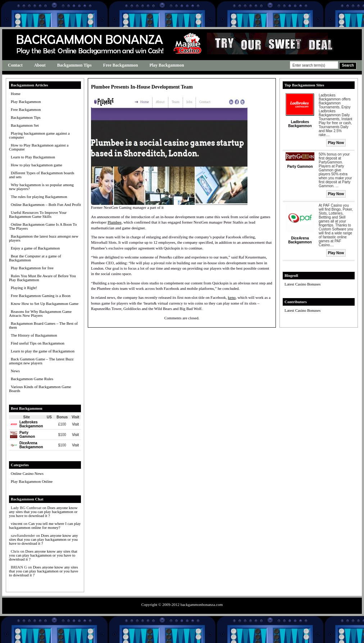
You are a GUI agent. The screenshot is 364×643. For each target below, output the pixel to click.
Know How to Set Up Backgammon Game (45, 303)
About (40, 65)
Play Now (336, 143)
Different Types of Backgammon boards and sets (42, 175)
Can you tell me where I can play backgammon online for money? (45, 525)
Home (16, 94)
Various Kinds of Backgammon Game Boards (40, 389)
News (15, 371)
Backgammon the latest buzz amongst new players (44, 238)
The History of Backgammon (34, 335)
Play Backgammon (167, 65)
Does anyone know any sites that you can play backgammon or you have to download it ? (43, 512)
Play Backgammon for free (32, 268)
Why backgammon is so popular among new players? (41, 187)
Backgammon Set (25, 125)
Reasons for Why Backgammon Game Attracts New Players (40, 313)
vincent (17, 523)
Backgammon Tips (74, 65)
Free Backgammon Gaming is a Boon (41, 296)
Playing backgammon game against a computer (39, 135)
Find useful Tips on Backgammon (38, 343)
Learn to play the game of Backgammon (43, 351)
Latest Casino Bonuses (302, 284)
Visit (75, 424)
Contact (15, 65)
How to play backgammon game (37, 165)
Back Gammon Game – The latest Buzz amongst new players (41, 361)
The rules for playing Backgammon (39, 197)
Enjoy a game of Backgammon (35, 248)
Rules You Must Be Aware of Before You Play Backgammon (42, 278)
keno (232, 297)
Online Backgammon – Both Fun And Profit (46, 204)
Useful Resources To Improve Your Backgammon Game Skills (38, 214)
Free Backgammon (121, 65)
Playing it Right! (24, 288)
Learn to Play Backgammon (33, 157)
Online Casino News (27, 473)
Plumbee (115, 222)
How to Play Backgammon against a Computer (39, 147)
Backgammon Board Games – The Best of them (43, 325)
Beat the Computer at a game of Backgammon (35, 258)
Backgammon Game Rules (32, 379)
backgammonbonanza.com (202, 604)
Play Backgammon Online (32, 481)
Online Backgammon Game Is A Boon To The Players (43, 226)
